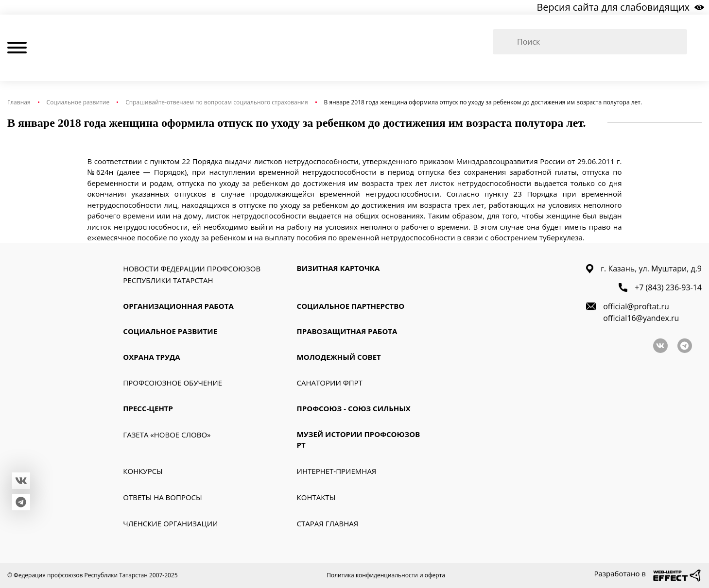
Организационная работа (178, 306)
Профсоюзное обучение (173, 383)
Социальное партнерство (351, 306)
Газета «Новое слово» (167, 435)
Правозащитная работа (347, 332)
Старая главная (328, 523)
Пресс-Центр (148, 409)
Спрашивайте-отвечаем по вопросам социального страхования (216, 102)
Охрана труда (151, 357)
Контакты (316, 497)
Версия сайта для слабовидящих (620, 7)
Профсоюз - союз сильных (354, 409)
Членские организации (170, 523)
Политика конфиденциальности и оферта (386, 575)
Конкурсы (143, 471)
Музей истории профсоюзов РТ (359, 440)
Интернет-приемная (337, 471)
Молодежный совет (339, 357)
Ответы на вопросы (162, 497)
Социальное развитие (78, 102)
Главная (19, 102)
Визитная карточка (338, 268)
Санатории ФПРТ (330, 383)
